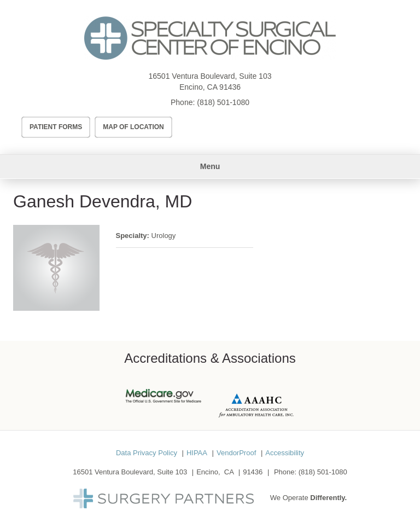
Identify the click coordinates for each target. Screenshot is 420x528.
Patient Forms (56, 127)
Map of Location (133, 127)
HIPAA (197, 453)
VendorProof (236, 453)
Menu (210, 166)
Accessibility (285, 453)
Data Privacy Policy (147, 453)
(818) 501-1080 (223, 102)
